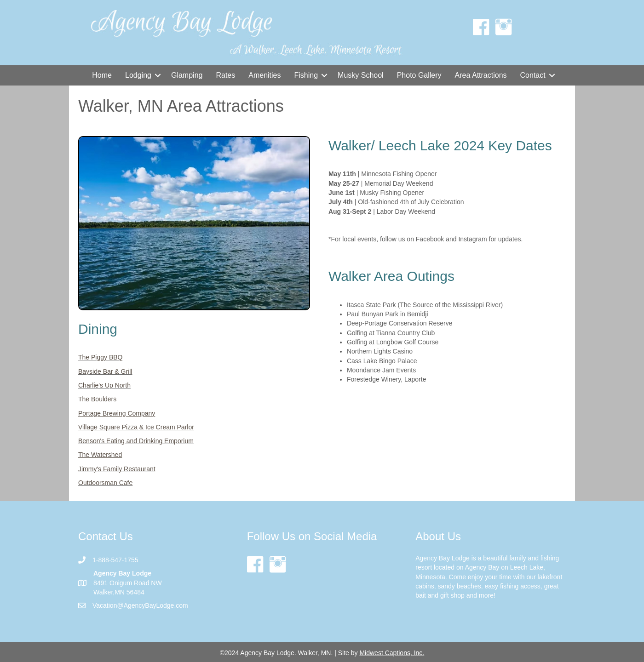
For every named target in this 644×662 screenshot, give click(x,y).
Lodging (138, 75)
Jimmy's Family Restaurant (117, 469)
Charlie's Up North (104, 385)
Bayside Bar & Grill (105, 371)
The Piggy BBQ (101, 357)
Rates (225, 75)
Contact (533, 75)
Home (102, 75)
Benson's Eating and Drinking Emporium (136, 441)
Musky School (361, 75)
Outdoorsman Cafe (105, 483)
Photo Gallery (419, 75)
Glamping (187, 75)
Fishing (306, 75)
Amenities (264, 75)
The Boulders (97, 399)
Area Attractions (481, 75)
